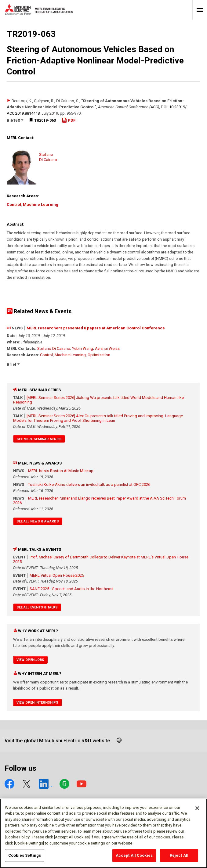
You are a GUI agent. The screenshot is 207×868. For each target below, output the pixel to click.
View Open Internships (37, 703)
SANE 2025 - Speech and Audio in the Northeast (72, 589)
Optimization (99, 355)
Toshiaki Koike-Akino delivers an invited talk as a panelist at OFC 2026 (89, 484)
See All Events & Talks (37, 607)
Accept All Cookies (134, 858)
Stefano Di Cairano (54, 348)
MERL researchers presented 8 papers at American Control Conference (96, 328)
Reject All (179, 858)
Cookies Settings (25, 858)
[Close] (197, 811)
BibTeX (15, 120)
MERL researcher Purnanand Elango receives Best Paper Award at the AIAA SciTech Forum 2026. (100, 500)
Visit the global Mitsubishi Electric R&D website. (58, 741)
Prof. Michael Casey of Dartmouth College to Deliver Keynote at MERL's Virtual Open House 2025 (101, 559)
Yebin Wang (83, 348)
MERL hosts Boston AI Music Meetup (61, 471)
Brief (13, 364)
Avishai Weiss (107, 348)
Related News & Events (39, 311)
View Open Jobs (30, 660)
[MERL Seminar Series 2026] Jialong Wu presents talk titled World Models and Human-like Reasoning (98, 400)
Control (14, 204)
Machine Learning (41, 204)
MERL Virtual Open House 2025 (57, 575)
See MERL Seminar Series (39, 439)
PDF (69, 120)
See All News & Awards (38, 521)
